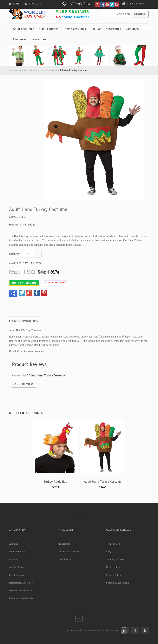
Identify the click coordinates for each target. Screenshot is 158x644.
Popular (96, 29)
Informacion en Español (21, 598)
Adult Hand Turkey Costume (103, 482)
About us (14, 544)
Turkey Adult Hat (55, 482)
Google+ (125, 630)
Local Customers (18, 575)
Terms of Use (113, 544)
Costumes (132, 29)
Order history (64, 559)
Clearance (19, 39)
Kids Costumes (49, 29)
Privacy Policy (114, 575)
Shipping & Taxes (115, 559)
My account (64, 544)
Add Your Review (17, 217)
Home (16, 4)
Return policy (113, 567)
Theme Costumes (74, 29)
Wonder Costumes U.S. (21, 590)
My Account (36, 4)
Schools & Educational (118, 583)
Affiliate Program (18, 567)
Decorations (38, 39)
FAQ (109, 551)
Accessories (113, 29)
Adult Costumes (23, 29)
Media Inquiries (17, 551)
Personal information (68, 551)
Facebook (135, 630)
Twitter (145, 630)
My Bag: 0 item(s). (136, 4)
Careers (13, 559)
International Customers (21, 583)
